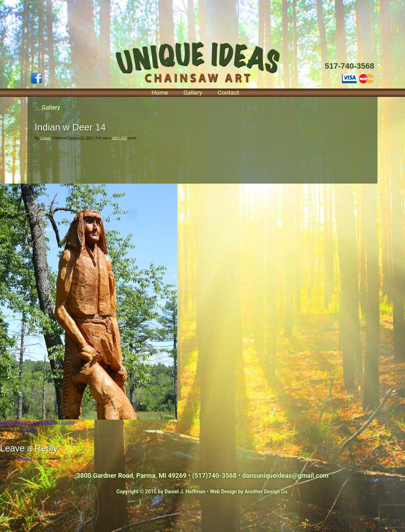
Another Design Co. (267, 492)
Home (160, 93)
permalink (29, 430)
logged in (26, 458)
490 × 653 (120, 138)
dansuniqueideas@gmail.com (285, 475)
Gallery (193, 93)
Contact (228, 93)
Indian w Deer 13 (13, 422)
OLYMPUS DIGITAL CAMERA (50, 422)
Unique (45, 138)
